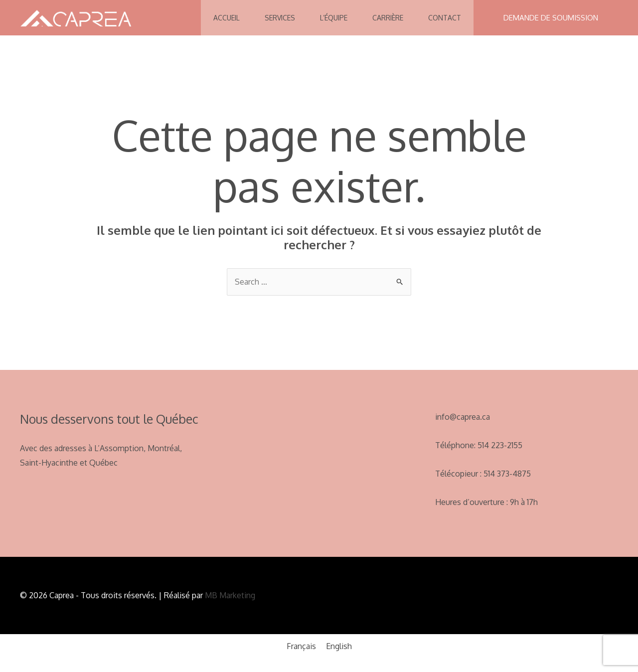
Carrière (388, 18)
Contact (445, 18)
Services (280, 18)
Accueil (227, 18)
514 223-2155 (500, 445)
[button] (551, 18)
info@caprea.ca (463, 417)
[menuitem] (301, 646)
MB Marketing (229, 595)
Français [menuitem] (301, 646)
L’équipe (334, 18)
